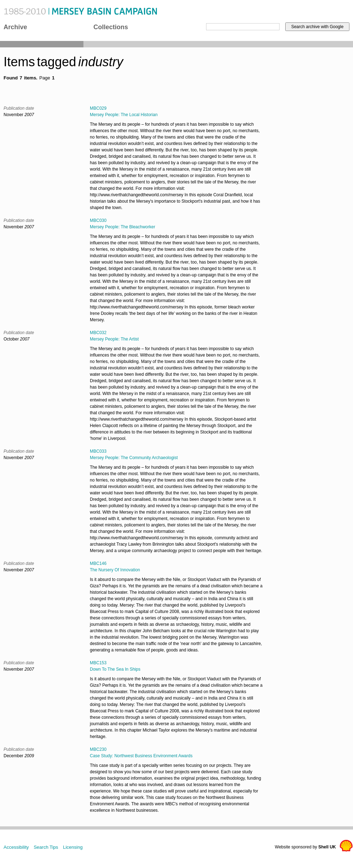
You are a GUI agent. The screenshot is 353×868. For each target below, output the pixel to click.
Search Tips (46, 847)
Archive (15, 27)
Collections (111, 27)
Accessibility (16, 847)
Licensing (73, 847)
